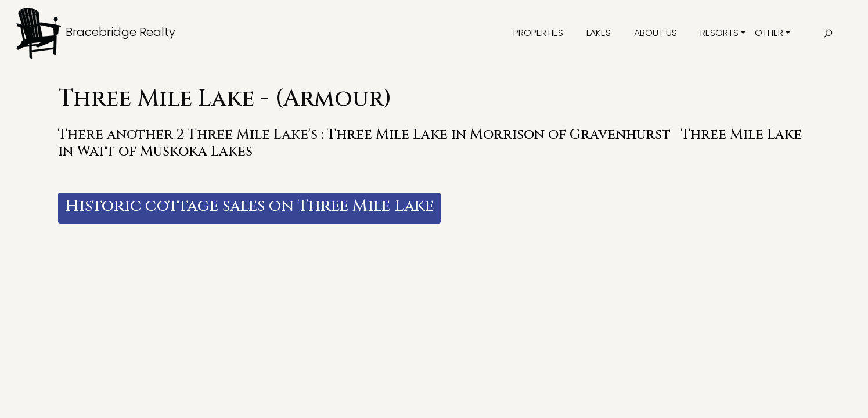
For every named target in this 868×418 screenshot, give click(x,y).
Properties (538, 33)
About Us (655, 33)
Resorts (719, 33)
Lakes (599, 33)
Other (769, 33)
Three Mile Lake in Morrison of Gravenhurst (499, 135)
